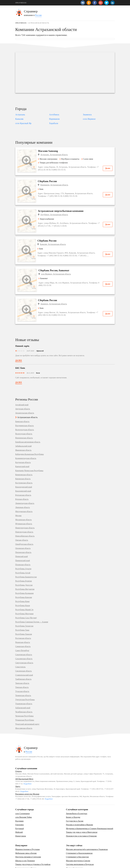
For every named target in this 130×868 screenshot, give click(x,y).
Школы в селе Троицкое (25, 844)
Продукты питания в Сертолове (28, 840)
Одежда (18, 755)
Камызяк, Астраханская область (55, 238)
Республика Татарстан (24, 610)
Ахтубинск (54, 115)
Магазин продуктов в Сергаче (78, 844)
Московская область (23, 503)
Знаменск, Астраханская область (55, 291)
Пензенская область (23, 536)
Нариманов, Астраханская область (56, 185)
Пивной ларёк (22, 330)
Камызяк (19, 119)
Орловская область (23, 532)
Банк (42, 189)
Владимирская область (25, 409)
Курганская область (23, 479)
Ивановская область (23, 434)
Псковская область (23, 548)
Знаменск (87, 115)
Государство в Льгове (75, 804)
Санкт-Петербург (22, 634)
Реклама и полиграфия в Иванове (79, 808)
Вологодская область (24, 417)
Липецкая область (23, 491)
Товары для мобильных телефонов (54, 163)
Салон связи (89, 159)
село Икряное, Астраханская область (57, 264)
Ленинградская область (25, 487)
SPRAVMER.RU (21, 3)
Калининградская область (26, 442)
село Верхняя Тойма (23, 801)
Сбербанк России (49, 181)
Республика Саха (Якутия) (26, 601)
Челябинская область (24, 695)
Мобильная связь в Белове (26, 837)
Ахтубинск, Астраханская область (56, 211)
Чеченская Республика (24, 700)
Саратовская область (24, 638)
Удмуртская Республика (25, 683)
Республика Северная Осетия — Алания (32, 605)
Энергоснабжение (48, 216)
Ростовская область (23, 622)
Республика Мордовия (24, 597)
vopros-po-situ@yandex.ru (69, 865)
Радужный (20, 812)
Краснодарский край (24, 471)
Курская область (22, 483)
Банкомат (44, 268)
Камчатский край (22, 450)
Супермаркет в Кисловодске (77, 840)
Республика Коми (22, 585)
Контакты (19, 865)
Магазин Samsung (50, 151)
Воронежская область (24, 421)
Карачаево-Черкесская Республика (29, 454)
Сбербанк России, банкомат (55, 261)
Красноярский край (23, 475)
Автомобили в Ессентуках (77, 797)
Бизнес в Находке (73, 801)
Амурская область (23, 392)
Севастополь (20, 650)
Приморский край (23, 544)
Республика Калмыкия (24, 577)
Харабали (54, 123)
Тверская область (22, 667)
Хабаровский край (23, 691)
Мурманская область (24, 507)
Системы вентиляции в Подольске (80, 848)
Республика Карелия (24, 581)
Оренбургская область (24, 528)
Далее (108, 168)
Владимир (19, 804)
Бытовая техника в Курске (26, 852)
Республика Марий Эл (24, 593)
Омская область (22, 524)
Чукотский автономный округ (27, 708)
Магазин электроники (49, 159)
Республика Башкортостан (26, 560)
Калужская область (23, 446)
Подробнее (28, 767)
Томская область (22, 671)
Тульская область (22, 675)
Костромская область (24, 466)
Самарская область (23, 630)
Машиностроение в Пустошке (28, 833)
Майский (19, 816)
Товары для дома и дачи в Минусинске (82, 816)
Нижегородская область (25, 511)
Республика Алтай (23, 556)
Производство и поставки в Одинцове (81, 820)
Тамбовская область (23, 663)
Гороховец (19, 808)
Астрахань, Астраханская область (56, 155)
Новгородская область (24, 516)
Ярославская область (24, 712)
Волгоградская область (25, 413)
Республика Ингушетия (25, 573)
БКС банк (20, 351)
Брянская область (22, 405)
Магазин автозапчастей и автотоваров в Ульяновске (87, 833)
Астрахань (20, 115)
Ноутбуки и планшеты (71, 159)
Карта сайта (29, 865)
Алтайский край (22, 388)
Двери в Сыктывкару (74, 852)
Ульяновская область (24, 687)
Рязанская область (23, 626)
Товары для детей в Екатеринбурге (29, 855)
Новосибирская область (25, 520)
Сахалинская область (24, 642)
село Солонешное (23, 797)
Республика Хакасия (24, 618)
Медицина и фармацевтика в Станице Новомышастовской (90, 812)
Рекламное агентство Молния (27, 777)
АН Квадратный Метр (24, 762)
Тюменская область (23, 679)
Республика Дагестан (24, 569)
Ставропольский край (24, 659)
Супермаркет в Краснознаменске (79, 837)
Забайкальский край (23, 430)
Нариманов (54, 119)
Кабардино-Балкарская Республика (29, 438)
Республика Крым (23, 589)
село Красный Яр (23, 123)
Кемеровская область (24, 458)
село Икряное (89, 119)
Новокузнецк (21, 820)
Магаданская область (24, 495)
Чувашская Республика (25, 704)
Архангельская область (25, 397)
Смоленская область (23, 655)
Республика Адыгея (23, 552)
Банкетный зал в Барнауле (77, 855)
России (38, 15)
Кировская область (23, 462)
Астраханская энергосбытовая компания (62, 208)
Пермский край (22, 540)
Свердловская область (24, 646)
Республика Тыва (22, 614)
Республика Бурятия (23, 565)
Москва (18, 499)
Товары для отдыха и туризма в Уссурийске (33, 848)
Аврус (18, 770)
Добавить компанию (43, 865)
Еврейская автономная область (28, 426)
